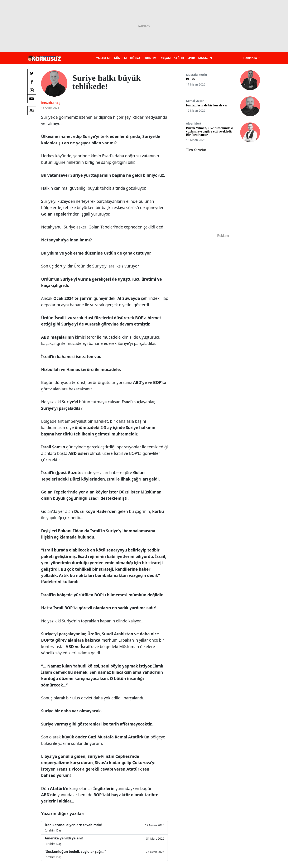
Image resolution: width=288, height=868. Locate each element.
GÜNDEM (120, 58)
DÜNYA (135, 58)
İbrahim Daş (51, 103)
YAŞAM (166, 58)
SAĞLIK (179, 58)
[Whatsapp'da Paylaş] (32, 90)
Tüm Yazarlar (196, 150)
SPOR (191, 58)
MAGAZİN (205, 58)
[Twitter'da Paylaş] (32, 73)
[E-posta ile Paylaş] (32, 98)
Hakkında (251, 58)
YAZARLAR (103, 58)
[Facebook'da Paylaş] (32, 82)
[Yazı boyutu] (32, 111)
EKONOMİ (151, 58)
